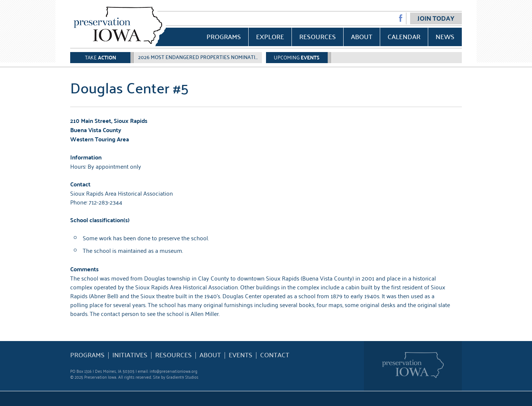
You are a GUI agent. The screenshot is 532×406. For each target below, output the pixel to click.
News (445, 36)
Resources (318, 36)
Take (100, 57)
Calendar (404, 36)
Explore (270, 36)
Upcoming (297, 57)
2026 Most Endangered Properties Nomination (200, 57)
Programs (224, 36)
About (362, 36)
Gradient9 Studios (182, 377)
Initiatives (130, 355)
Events (241, 355)
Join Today (436, 18)
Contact (275, 355)
